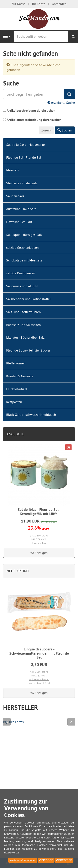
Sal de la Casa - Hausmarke (25, 145)
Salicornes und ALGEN (22, 286)
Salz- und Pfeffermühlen (24, 312)
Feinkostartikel (17, 389)
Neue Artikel (18, 571)
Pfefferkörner (15, 363)
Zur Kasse (18, 4)
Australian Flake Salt (21, 209)
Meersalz (13, 170)
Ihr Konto (39, 4)
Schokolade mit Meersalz (24, 260)
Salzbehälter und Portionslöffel (28, 299)
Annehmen (64, 860)
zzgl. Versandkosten (39, 543)
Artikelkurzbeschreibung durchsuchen (34, 120)
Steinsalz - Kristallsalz (22, 183)
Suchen (65, 130)
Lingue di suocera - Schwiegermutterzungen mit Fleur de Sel (39, 653)
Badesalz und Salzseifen (24, 325)
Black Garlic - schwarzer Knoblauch (31, 415)
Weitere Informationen (23, 860)
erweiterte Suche (61, 103)
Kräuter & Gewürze (20, 376)
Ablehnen (46, 860)
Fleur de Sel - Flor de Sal (24, 157)
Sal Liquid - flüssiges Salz (24, 235)
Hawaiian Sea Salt (19, 222)
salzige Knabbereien (21, 273)
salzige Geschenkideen (22, 248)
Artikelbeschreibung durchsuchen (31, 111)
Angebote (15, 434)
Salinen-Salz (15, 196)
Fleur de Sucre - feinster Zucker (28, 350)
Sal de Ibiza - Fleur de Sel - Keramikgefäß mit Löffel (39, 512)
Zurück (46, 130)
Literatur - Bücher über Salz (25, 337)
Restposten (14, 402)
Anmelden (59, 4)
